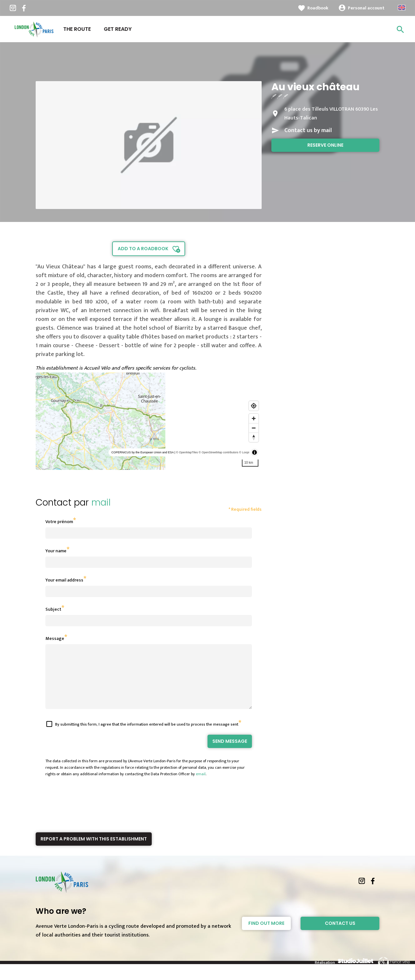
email (201, 786)
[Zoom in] (254, 418)
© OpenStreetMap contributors (219, 452)
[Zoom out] (254, 428)
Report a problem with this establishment (94, 851)
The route (77, 29)
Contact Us (340, 935)
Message (55, 638)
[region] (149, 421)
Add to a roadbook (143, 249)
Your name (56, 551)
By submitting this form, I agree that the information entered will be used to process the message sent (147, 736)
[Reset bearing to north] (254, 437)
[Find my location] (254, 406)
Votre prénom (59, 522)
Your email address (64, 580)
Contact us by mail (308, 130)
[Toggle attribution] (255, 452)
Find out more (266, 935)
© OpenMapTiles (187, 452)
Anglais (402, 8)
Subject (53, 609)
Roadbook (318, 8)
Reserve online (325, 145)
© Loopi (244, 452)
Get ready (118, 29)
